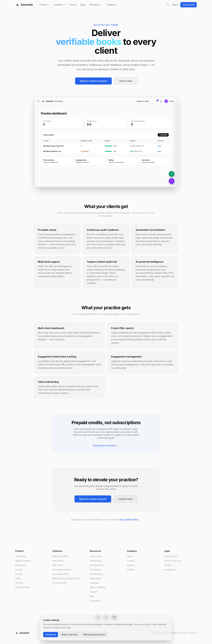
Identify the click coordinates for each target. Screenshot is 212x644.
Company (113, 5)
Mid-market (58, 561)
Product (45, 5)
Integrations (21, 565)
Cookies (168, 565)
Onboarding (96, 561)
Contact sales (126, 499)
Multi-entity (58, 565)
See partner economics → (106, 445)
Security (19, 583)
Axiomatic (24, 5)
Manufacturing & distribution (66, 578)
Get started (189, 5)
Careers (131, 570)
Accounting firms (61, 574)
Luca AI (19, 570)
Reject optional (69, 634)
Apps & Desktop (23, 561)
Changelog (95, 601)
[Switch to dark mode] (168, 5)
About (130, 556)
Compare (94, 583)
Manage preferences (94, 634)
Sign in (175, 5)
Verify (18, 578)
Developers (96, 570)
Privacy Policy (171, 556)
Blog (92, 596)
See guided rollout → (130, 520)
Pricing (73, 5)
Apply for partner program (93, 81)
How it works (96, 556)
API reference (97, 574)
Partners (131, 565)
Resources (96, 5)
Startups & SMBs (61, 556)
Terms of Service (173, 561)
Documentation (23, 587)
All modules (21, 556)
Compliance (170, 570)
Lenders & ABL (60, 583)
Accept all (51, 634)
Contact (131, 561)
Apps (83, 5)
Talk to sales (126, 81)
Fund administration (62, 570)
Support (94, 592)
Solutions (60, 5)
